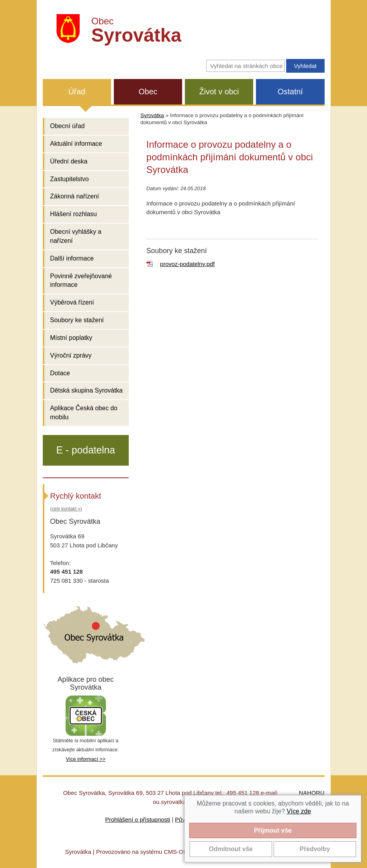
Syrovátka (152, 115)
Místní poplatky (71, 338)
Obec (148, 92)
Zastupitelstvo (70, 179)
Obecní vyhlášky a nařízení (76, 236)
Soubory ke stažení (77, 320)
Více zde (299, 811)
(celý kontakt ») (66, 509)
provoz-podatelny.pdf (187, 264)
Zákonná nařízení (75, 196)
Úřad (77, 92)
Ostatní (290, 92)
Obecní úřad (68, 126)
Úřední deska (69, 161)
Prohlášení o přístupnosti (138, 819)
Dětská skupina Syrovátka (87, 390)
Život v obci (219, 92)
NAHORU (311, 793)
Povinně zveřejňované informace (81, 281)
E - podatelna (86, 450)
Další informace (72, 258)
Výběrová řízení (72, 302)
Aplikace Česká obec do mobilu (84, 413)
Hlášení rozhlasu (74, 214)
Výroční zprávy (71, 355)
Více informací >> (86, 759)
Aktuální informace (76, 144)
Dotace (60, 373)
